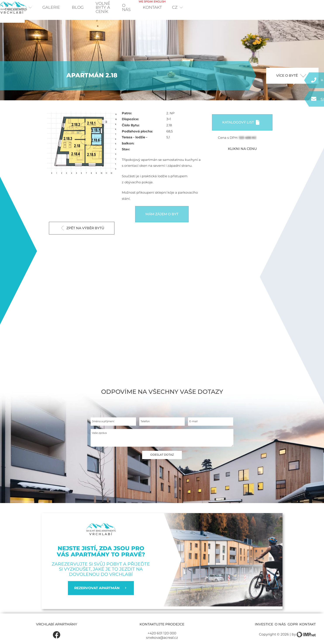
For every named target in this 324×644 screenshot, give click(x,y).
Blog (93, 8)
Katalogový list (241, 129)
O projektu (30, 8)
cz (304, 8)
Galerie (66, 8)
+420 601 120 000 (162, 640)
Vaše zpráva (102, 443)
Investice (264, 631)
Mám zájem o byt (162, 220)
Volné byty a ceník (209, 8)
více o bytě (291, 82)
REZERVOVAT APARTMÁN (101, 595)
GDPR (293, 631)
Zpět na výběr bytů (83, 234)
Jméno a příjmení (107, 429)
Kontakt (277, 6)
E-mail (195, 429)
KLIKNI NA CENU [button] (242, 155)
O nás (250, 8)
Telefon (147, 429)
